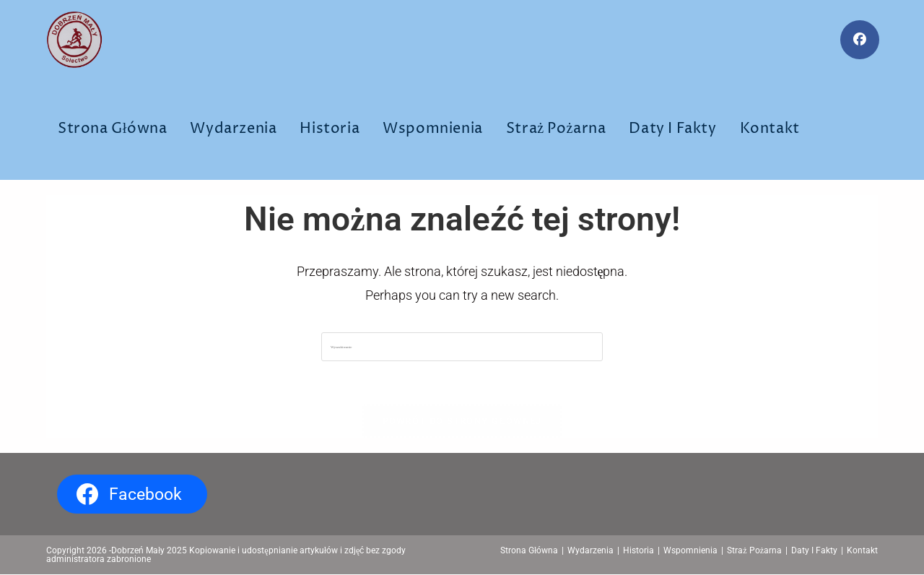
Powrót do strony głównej (462, 421)
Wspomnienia (690, 551)
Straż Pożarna (754, 551)
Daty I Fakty (814, 551)
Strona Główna (529, 551)
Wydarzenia (590, 551)
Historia (638, 551)
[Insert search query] (462, 347)
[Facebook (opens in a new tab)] (860, 40)
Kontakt (862, 551)
